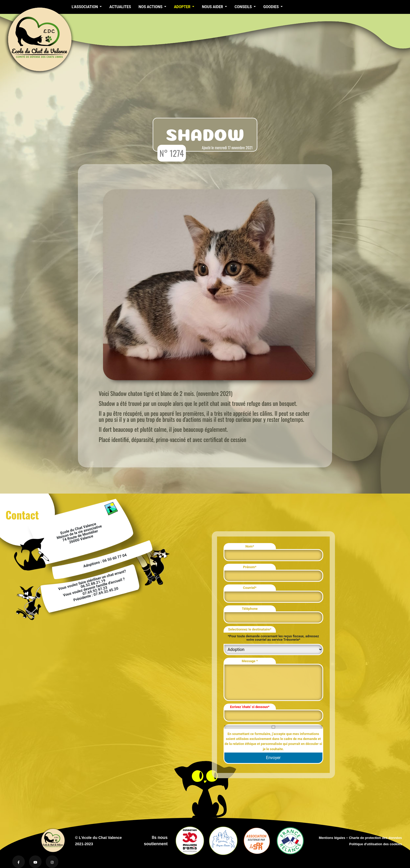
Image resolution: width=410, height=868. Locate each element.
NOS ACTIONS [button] (151, 7)
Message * (250, 661)
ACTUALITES (120, 7)
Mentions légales (332, 838)
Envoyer (273, 758)
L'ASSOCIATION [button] (85, 7)
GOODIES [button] (272, 7)
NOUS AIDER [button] (213, 7)
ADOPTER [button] (183, 7)
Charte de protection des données (375, 838)
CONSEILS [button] (244, 7)
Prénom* (250, 567)
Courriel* (250, 588)
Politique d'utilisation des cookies (376, 844)
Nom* (250, 546)
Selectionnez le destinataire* (250, 629)
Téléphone (250, 609)
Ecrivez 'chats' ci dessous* (250, 707)
